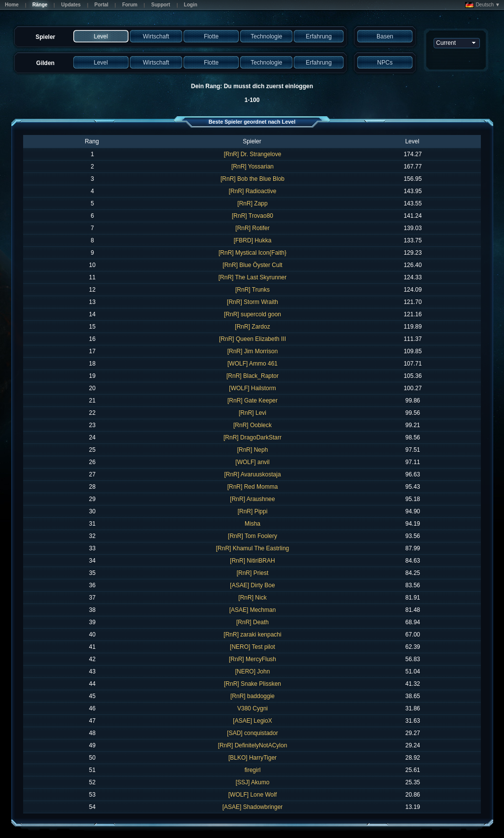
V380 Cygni (252, 708)
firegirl (253, 770)
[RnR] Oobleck (252, 425)
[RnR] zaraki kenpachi (252, 635)
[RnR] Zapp (252, 203)
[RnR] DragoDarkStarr (252, 437)
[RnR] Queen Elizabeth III (252, 339)
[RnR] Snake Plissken (252, 684)
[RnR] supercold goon (252, 314)
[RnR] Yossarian (252, 167)
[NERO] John (253, 671)
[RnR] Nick (252, 598)
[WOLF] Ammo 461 (252, 364)
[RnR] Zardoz (252, 327)
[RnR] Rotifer (252, 228)
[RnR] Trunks (252, 290)
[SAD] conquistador (252, 733)
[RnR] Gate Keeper (252, 401)
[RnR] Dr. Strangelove (253, 154)
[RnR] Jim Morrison (253, 351)
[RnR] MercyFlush (252, 659)
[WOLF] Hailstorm (252, 388)
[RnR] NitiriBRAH (252, 561)
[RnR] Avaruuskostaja (252, 474)
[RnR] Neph (253, 450)
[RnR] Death (252, 622)
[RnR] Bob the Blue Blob (252, 179)
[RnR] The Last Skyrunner (253, 277)
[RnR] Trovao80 (252, 216)
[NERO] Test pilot (252, 647)
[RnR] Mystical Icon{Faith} (252, 253)
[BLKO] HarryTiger (252, 758)
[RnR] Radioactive (253, 191)
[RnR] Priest (253, 573)
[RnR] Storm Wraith (252, 302)
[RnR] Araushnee (252, 499)
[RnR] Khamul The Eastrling (253, 548)
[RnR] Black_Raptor (252, 376)
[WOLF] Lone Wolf (252, 795)
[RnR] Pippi (253, 511)
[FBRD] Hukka (253, 240)
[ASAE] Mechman (253, 610)
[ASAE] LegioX (252, 721)
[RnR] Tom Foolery (252, 536)
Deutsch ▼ (483, 5)
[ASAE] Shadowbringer (253, 807)
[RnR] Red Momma (253, 487)
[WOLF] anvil (252, 462)
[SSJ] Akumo (253, 782)
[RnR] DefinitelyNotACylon (253, 745)
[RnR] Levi (252, 413)
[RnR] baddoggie (252, 696)
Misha (252, 524)
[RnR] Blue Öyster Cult (252, 265)
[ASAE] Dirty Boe (252, 585)
